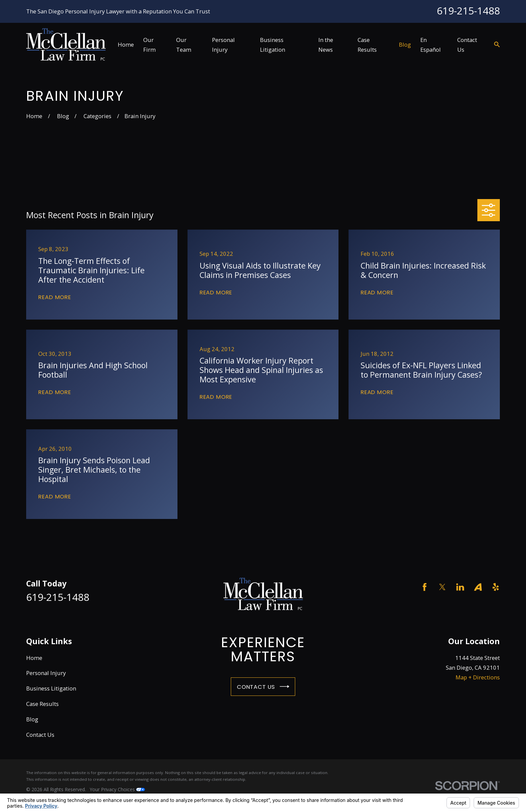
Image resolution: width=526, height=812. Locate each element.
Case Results (42, 704)
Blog (32, 719)
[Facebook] (425, 587)
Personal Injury (46, 673)
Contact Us (263, 686)
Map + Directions (478, 677)
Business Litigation (51, 688)
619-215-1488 (468, 11)
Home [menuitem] (126, 44)
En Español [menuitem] (431, 45)
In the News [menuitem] (326, 45)
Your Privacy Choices (117, 789)
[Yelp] (496, 587)
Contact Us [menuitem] (467, 45)
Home (34, 658)
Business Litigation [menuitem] (273, 45)
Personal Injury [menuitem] (223, 45)
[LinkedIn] (460, 587)
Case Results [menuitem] (367, 45)
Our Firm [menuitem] (149, 45)
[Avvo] (478, 587)
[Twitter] (442, 587)
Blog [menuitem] (405, 44)
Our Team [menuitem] (184, 45)
